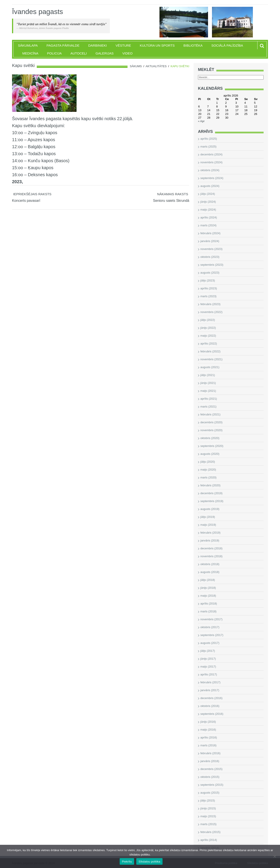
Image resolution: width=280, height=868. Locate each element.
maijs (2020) (208, 470)
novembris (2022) (211, 312)
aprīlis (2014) (209, 840)
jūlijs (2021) (208, 375)
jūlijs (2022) (208, 320)
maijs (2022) (208, 336)
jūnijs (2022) (208, 328)
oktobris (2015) (210, 777)
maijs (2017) (208, 667)
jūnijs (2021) (208, 383)
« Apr (201, 121)
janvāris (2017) (210, 690)
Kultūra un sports (157, 45)
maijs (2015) (208, 816)
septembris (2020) (212, 446)
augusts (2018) (210, 572)
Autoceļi (79, 53)
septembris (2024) (212, 178)
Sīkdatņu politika (149, 862)
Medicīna (30, 53)
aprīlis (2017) (209, 674)
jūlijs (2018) (208, 580)
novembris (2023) (211, 249)
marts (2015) (208, 824)
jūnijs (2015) (208, 808)
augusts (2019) (210, 509)
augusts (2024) (210, 186)
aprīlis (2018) (209, 604)
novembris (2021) (211, 359)
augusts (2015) (210, 793)
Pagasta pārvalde (63, 45)
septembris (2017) (212, 635)
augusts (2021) (210, 367)
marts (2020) (208, 477)
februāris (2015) (210, 832)
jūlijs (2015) (208, 800)
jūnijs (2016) (208, 722)
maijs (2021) (208, 391)
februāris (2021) (210, 414)
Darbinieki (97, 45)
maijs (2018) (208, 596)
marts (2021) (208, 407)
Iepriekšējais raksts (32, 194)
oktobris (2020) (210, 438)
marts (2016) (208, 745)
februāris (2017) (210, 682)
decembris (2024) (211, 154)
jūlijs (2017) (208, 651)
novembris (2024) (211, 162)
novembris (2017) (211, 619)
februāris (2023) (210, 304)
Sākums (136, 66)
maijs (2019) (208, 525)
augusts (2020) (210, 454)
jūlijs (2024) (208, 194)
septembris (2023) (212, 265)
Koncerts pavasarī (26, 201)
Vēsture (123, 45)
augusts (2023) (210, 273)
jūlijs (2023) (208, 280)
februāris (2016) (210, 753)
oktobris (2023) (210, 257)
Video (127, 53)
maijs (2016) (208, 730)
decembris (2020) (211, 422)
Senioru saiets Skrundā (171, 201)
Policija (54, 53)
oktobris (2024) (210, 170)
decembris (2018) (211, 548)
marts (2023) (208, 296)
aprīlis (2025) (209, 139)
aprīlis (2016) (209, 737)
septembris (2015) (212, 785)
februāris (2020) (210, 485)
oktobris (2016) (210, 706)
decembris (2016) (211, 698)
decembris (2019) (211, 493)
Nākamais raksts (173, 194)
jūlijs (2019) (208, 517)
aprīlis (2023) (209, 288)
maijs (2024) (208, 210)
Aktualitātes (156, 66)
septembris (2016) (212, 714)
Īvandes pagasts (38, 12)
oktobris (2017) (210, 627)
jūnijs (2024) (208, 202)
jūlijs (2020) (208, 462)
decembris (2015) (211, 769)
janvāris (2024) (210, 241)
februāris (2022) (210, 351)
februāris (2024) (210, 233)
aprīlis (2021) (209, 399)
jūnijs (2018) (208, 588)
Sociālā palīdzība (227, 45)
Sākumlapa (28, 45)
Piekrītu (127, 862)
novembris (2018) (211, 556)
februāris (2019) (210, 533)
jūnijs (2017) (208, 659)
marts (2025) (208, 147)
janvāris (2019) (210, 540)
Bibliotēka (193, 45)
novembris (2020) (211, 430)
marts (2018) (208, 611)
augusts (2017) (210, 643)
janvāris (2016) (210, 761)
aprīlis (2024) (209, 217)
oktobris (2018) (210, 564)
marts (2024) (208, 225)
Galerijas (105, 53)
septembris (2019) (212, 501)
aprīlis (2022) (209, 344)
